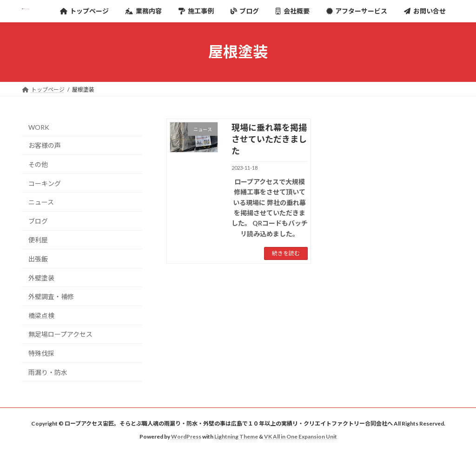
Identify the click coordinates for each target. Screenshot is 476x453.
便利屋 (38, 240)
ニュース (41, 202)
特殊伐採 (41, 353)
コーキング (45, 183)
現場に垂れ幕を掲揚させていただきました (269, 139)
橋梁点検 (41, 315)
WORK (39, 127)
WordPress (186, 436)
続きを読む (286, 253)
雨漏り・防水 (48, 372)
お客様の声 (45, 145)
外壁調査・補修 (51, 296)
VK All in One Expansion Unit (301, 436)
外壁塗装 (41, 277)
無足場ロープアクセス (60, 334)
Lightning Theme (236, 436)
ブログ (38, 221)
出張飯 (38, 259)
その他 (38, 164)
